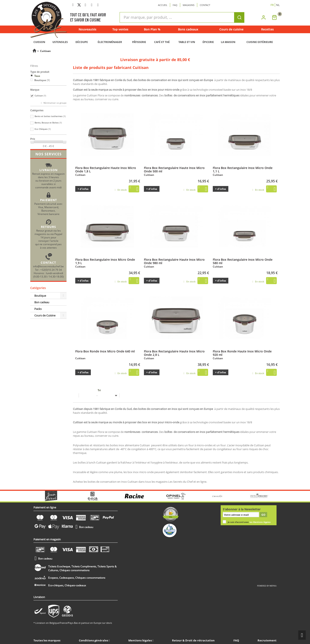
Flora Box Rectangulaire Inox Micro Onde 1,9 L (105, 261)
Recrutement (267, 640)
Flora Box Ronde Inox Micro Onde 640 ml (105, 351)
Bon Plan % (152, 29)
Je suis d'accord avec (249, 522)
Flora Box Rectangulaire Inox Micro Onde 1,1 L (243, 169)
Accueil (163, 5)
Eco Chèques (43, 129)
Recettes (267, 29)
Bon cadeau (42, 302)
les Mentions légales (260, 522)
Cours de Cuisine (45, 315)
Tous (37, 76)
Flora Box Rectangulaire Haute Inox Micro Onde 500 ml (174, 169)
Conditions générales (94, 640)
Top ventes (120, 29)
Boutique (42, 80)
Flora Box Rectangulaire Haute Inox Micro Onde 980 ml (174, 261)
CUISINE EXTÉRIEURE (260, 42)
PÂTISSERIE (139, 42)
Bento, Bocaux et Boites (48, 123)
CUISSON (39, 42)
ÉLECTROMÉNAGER (110, 42)
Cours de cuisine (231, 29)
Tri (99, 390)
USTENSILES (60, 42)
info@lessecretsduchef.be (48, 266)
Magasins (189, 5)
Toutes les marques (47, 640)
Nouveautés (88, 29)
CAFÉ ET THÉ (162, 42)
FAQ (236, 640)
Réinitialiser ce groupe (55, 103)
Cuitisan (40, 96)
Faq (175, 5)
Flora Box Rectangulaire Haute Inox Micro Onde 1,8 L (106, 169)
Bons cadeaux (188, 29)
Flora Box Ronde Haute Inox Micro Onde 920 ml (242, 353)
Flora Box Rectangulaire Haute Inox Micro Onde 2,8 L (174, 353)
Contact (205, 5)
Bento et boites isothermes (50, 116)
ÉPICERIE (208, 42)
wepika (273, 586)
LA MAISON (228, 42)
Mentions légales (140, 640)
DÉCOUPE (82, 42)
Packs (38, 309)
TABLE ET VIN (187, 42)
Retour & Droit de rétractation (193, 640)
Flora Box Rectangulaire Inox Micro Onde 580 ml (243, 261)
